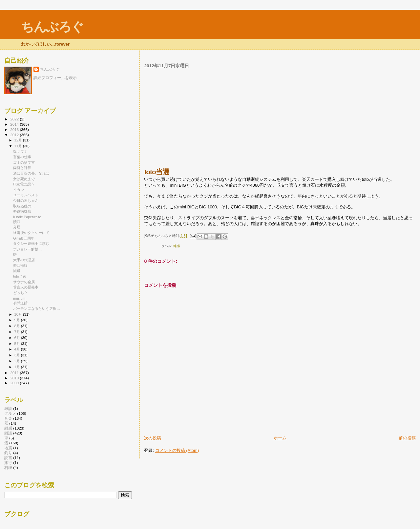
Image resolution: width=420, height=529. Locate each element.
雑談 (8, 408)
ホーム (280, 438)
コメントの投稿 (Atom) (177, 450)
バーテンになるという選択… (37, 308)
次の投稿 (153, 438)
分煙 (17, 227)
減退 (17, 271)
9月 (18, 320)
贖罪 (17, 222)
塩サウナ (20, 151)
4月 (18, 349)
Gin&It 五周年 (24, 238)
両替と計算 (22, 168)
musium (19, 298)
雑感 (177, 246)
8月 (18, 326)
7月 (18, 332)
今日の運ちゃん (26, 201)
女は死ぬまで (24, 179)
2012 (15, 135)
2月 (18, 361)
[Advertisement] (280, 118)
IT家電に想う (24, 184)
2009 (15, 383)
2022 (15, 119)
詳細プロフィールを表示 (55, 78)
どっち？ (20, 293)
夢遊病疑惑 (22, 211)
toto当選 (20, 276)
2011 (15, 373)
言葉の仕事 (22, 157)
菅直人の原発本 (26, 287)
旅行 (8, 463)
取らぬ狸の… (24, 206)
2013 (15, 129)
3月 (18, 355)
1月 (18, 367)
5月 (18, 344)
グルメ (10, 413)
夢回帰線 (20, 265)
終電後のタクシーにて (31, 233)
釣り (8, 453)
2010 (15, 378)
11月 (19, 146)
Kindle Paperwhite (27, 217)
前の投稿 (407, 438)
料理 (8, 467)
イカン (19, 190)
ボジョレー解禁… (28, 249)
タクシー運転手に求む (31, 243)
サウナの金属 (24, 282)
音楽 (8, 418)
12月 (19, 140)
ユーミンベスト (26, 195)
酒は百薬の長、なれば (31, 173)
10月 (19, 314)
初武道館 (20, 303)
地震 (8, 448)
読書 (8, 458)
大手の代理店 (24, 260)
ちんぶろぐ (52, 27)
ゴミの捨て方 (24, 162)
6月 (18, 338)
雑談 (8, 433)
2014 (15, 124)
